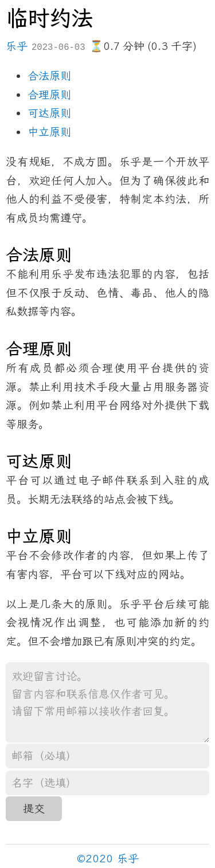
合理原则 (49, 95)
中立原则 (49, 132)
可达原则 (49, 113)
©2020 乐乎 (108, 859)
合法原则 (49, 76)
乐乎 (17, 46)
